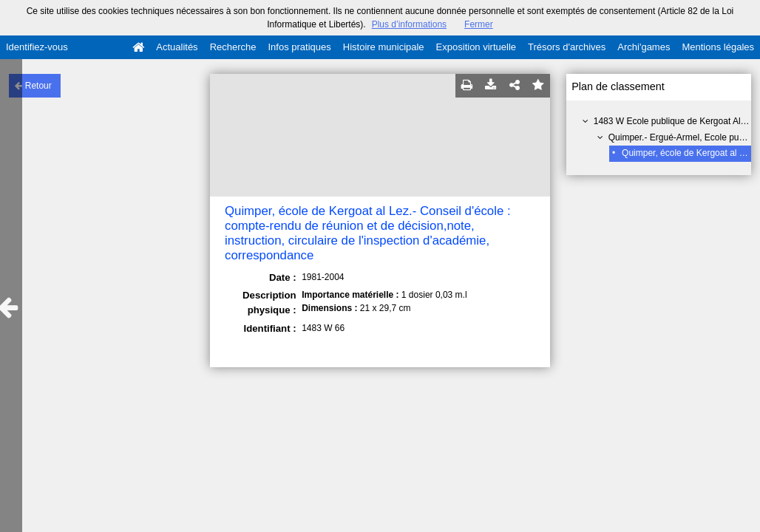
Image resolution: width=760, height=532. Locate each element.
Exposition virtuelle (476, 47)
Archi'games (644, 47)
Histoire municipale (384, 47)
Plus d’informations (409, 24)
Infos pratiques (300, 47)
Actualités (177, 47)
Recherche (233, 47)
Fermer (479, 24)
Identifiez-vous (37, 47)
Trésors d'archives (567, 47)
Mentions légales (718, 47)
